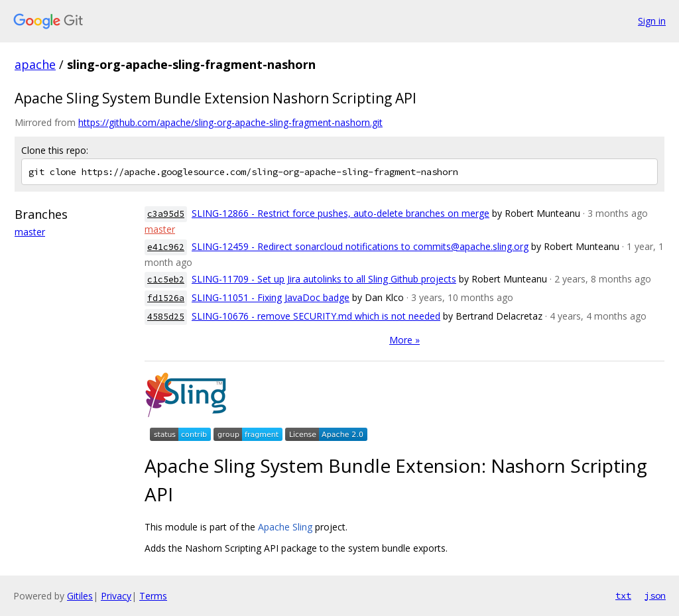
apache (35, 64)
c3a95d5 (166, 214)
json (655, 595)
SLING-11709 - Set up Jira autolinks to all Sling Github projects (324, 279)
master (30, 232)
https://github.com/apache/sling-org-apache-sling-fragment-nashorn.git (230, 122)
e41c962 (166, 247)
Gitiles (80, 596)
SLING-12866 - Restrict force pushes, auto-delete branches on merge (340, 213)
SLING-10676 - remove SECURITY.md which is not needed (316, 316)
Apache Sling (285, 527)
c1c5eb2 (166, 279)
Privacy (116, 596)
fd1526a (166, 298)
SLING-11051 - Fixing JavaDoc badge (271, 297)
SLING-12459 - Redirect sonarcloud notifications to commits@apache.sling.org (360, 246)
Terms (153, 596)
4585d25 (166, 317)
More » (404, 340)
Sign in (652, 21)
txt (623, 595)
